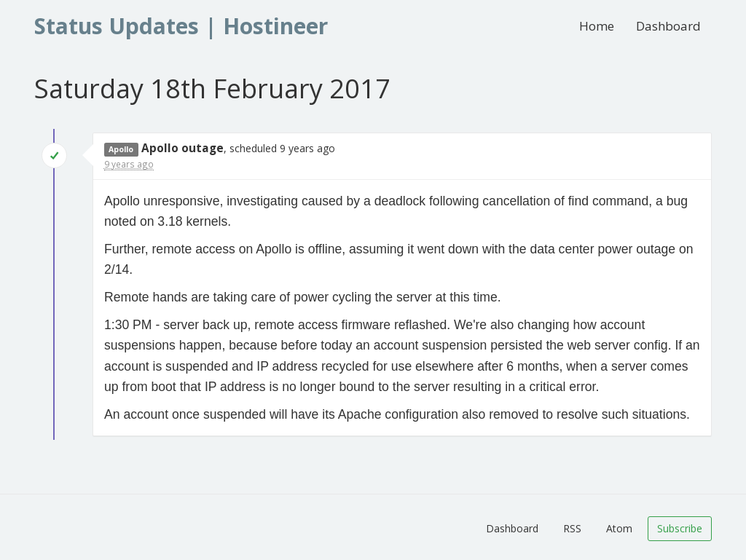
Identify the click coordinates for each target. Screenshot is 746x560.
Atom (619, 528)
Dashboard (668, 26)
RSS (572, 528)
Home (597, 26)
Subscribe (680, 528)
